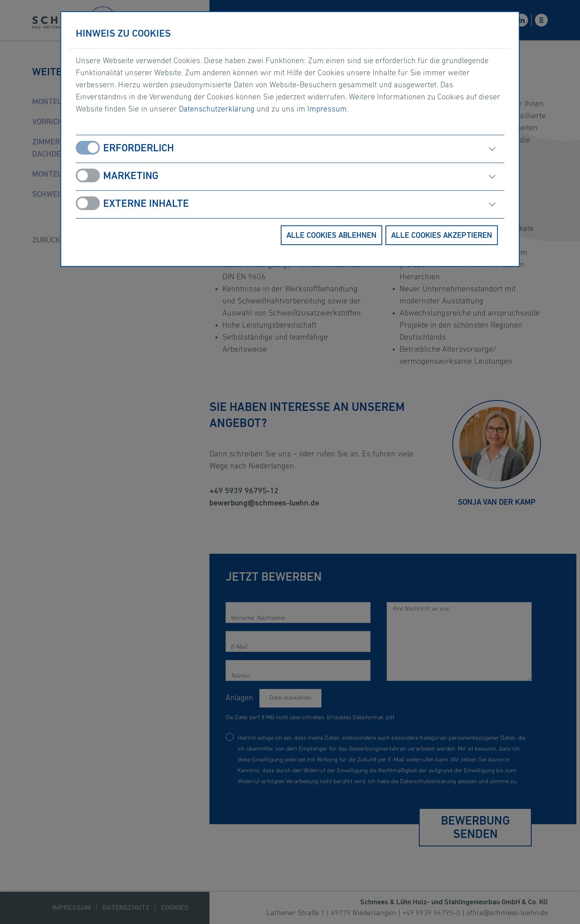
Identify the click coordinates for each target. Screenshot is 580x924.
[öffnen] (403, 149)
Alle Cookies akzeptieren (442, 236)
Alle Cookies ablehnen (331, 236)
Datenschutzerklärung (217, 109)
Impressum (327, 109)
